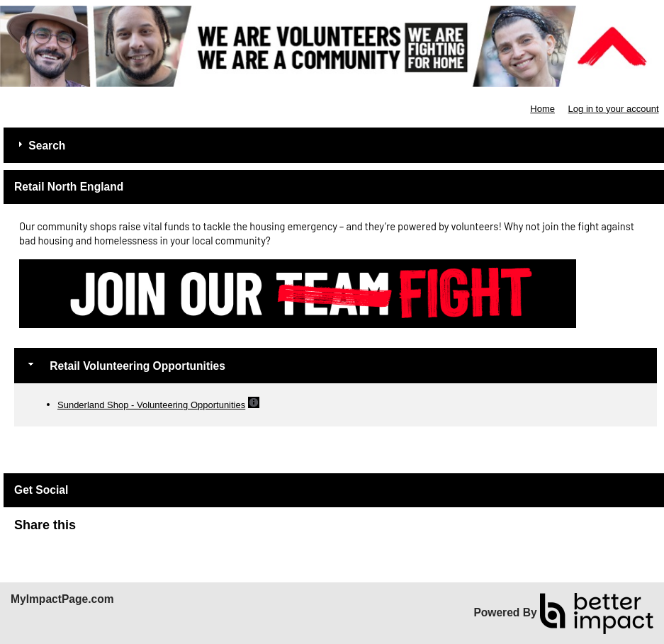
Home (542, 109)
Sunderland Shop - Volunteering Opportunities (151, 405)
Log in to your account (614, 109)
